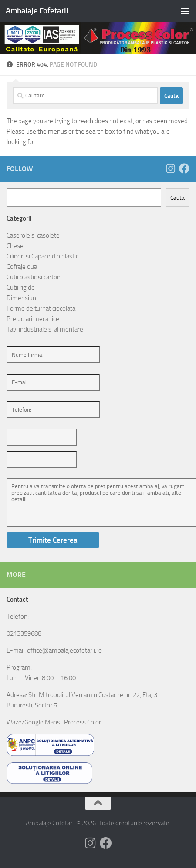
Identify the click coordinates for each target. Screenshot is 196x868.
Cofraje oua (22, 267)
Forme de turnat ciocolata (41, 308)
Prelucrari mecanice (33, 319)
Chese (15, 246)
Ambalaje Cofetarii (37, 11)
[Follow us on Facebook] (184, 168)
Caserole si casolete (33, 235)
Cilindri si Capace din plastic (42, 256)
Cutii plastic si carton (34, 277)
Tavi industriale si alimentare (45, 329)
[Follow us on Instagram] (170, 168)
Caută (177, 198)
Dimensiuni (22, 298)
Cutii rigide (21, 288)
